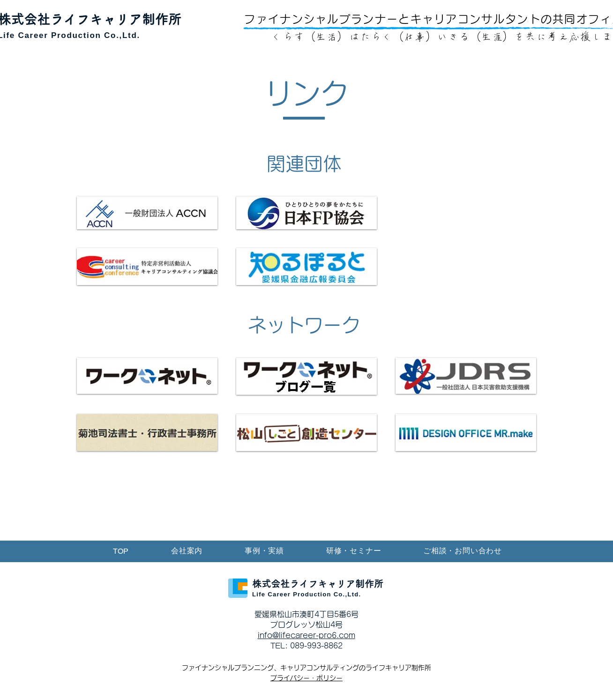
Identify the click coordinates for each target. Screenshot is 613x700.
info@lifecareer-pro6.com (306, 635)
